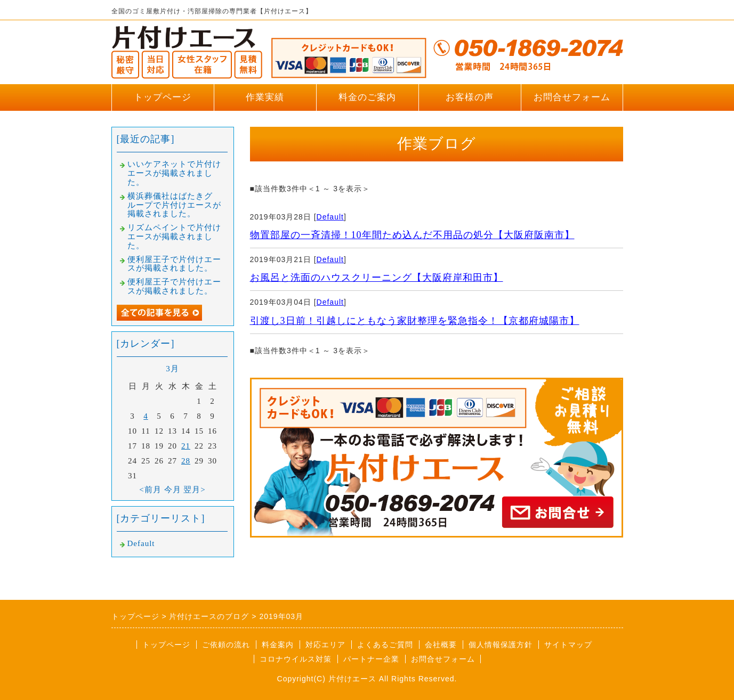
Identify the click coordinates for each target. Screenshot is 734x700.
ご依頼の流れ (226, 645)
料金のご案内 (367, 97)
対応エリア (325, 645)
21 (186, 446)
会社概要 (441, 645)
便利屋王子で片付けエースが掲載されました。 (174, 264)
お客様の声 (470, 97)
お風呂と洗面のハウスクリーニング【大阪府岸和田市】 (377, 278)
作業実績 (265, 97)
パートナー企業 (371, 659)
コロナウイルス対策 (296, 659)
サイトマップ (568, 645)
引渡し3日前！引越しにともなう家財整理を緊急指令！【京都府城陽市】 (415, 321)
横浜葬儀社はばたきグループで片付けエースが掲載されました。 (174, 205)
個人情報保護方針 (501, 645)
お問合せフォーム (572, 97)
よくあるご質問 (385, 645)
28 (186, 461)
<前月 (150, 490)
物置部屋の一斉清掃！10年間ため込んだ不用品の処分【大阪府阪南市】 (412, 235)
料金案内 (278, 645)
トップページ (163, 97)
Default (330, 217)
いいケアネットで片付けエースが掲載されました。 (174, 173)
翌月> (194, 490)
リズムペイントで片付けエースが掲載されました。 (174, 237)
